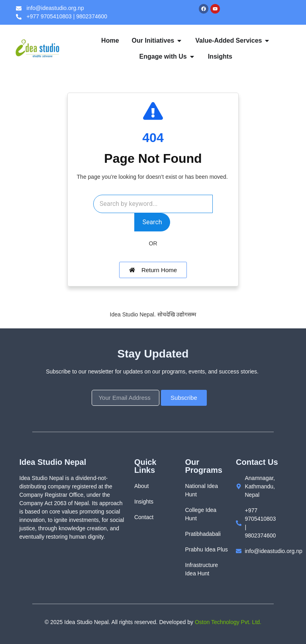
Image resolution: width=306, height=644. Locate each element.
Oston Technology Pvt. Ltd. (228, 622)
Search (152, 222)
